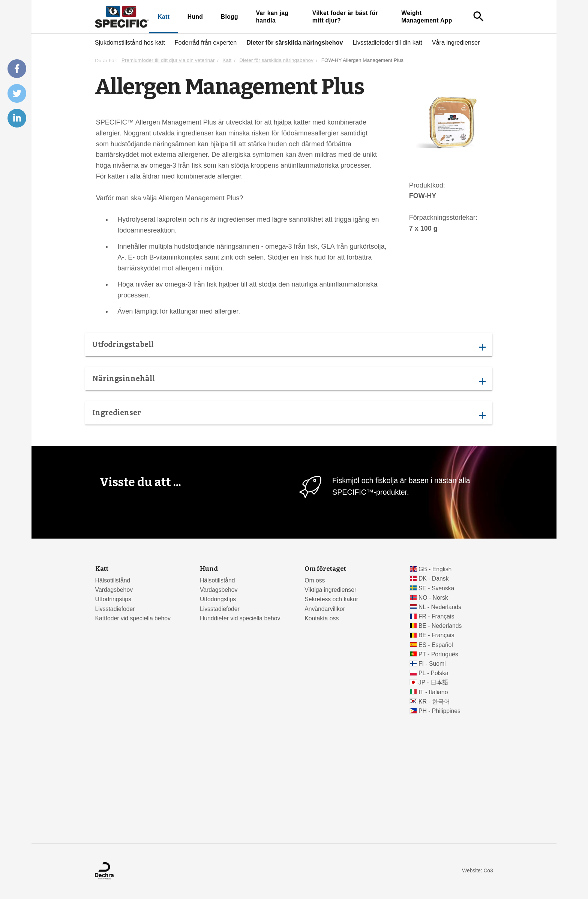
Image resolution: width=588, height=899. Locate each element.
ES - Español (436, 645)
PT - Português (438, 654)
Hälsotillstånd (113, 580)
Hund (195, 17)
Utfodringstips (113, 599)
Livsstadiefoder (115, 609)
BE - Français (436, 635)
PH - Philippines (439, 711)
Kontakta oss (322, 618)
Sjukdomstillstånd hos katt (130, 42)
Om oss (315, 580)
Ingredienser (289, 415)
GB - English (435, 569)
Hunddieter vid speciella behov (240, 618)
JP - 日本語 (433, 682)
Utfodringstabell (289, 347)
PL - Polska (433, 673)
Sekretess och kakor (331, 599)
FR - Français (436, 616)
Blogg (229, 17)
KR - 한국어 (434, 702)
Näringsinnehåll (289, 381)
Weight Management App (427, 17)
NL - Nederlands (440, 607)
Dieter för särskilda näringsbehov (295, 42)
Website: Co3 (477, 871)
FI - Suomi (432, 664)
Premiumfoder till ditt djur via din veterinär (168, 61)
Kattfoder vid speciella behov (133, 618)
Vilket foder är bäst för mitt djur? (345, 17)
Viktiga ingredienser (330, 590)
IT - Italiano (433, 692)
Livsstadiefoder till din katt (387, 42)
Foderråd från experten (206, 42)
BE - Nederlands (440, 626)
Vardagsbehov (114, 590)
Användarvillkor (325, 609)
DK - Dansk (434, 579)
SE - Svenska (436, 588)
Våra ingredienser (456, 42)
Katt (163, 17)
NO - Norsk (433, 598)
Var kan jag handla (272, 17)
